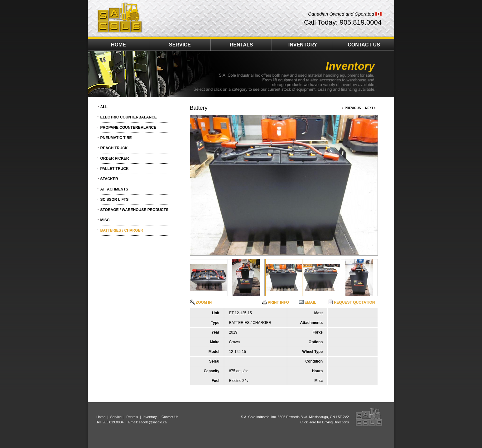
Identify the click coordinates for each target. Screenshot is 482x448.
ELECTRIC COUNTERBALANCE (129, 117)
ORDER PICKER (115, 158)
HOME (118, 45)
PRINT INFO (275, 302)
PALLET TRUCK (115, 169)
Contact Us (170, 417)
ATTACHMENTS (114, 189)
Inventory (150, 417)
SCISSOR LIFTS (115, 200)
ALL (104, 107)
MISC (105, 220)
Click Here (308, 422)
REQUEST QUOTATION (352, 302)
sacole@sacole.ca (153, 422)
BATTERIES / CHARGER (122, 230)
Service (116, 417)
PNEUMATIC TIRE (116, 138)
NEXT (369, 108)
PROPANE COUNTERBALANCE (128, 128)
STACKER (109, 179)
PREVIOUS (353, 108)
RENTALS (241, 45)
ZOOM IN (201, 302)
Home (101, 417)
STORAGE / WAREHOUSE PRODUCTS (134, 210)
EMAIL (308, 302)
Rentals (132, 417)
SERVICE (180, 45)
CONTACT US (364, 45)
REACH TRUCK (114, 148)
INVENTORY (303, 45)
